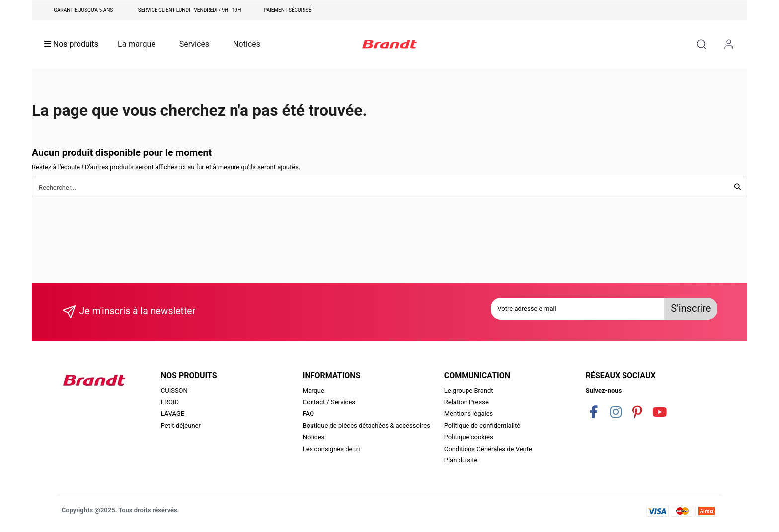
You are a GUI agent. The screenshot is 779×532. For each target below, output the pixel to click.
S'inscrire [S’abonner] (691, 308)
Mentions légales (469, 414)
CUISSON (174, 391)
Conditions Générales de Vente (488, 449)
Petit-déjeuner (181, 425)
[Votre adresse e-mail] (578, 309)
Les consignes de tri (331, 449)
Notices (314, 437)
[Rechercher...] (738, 187)
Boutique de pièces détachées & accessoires (366, 425)
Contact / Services (329, 402)
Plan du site (461, 460)
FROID (170, 402)
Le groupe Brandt (469, 391)
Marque (313, 391)
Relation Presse (467, 402)
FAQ (308, 414)
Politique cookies (469, 437)
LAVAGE (173, 414)
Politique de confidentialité (482, 425)
